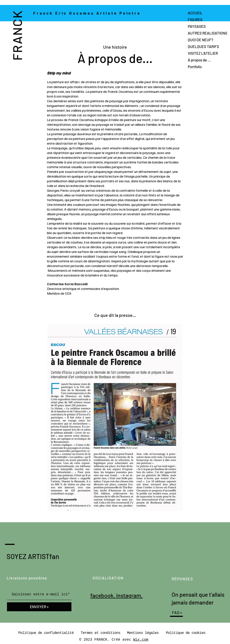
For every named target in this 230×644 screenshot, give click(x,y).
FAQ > (177, 612)
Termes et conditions (100, 633)
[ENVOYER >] (39, 607)
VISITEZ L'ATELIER (203, 53)
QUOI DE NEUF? (200, 40)
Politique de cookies (186, 633)
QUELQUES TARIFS (203, 46)
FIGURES (195, 20)
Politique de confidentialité (46, 633)
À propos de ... (199, 60)
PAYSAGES (197, 26)
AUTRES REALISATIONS (208, 33)
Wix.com (141, 640)
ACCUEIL (195, 13)
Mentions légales (143, 633)
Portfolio (195, 67)
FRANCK (17, 35)
